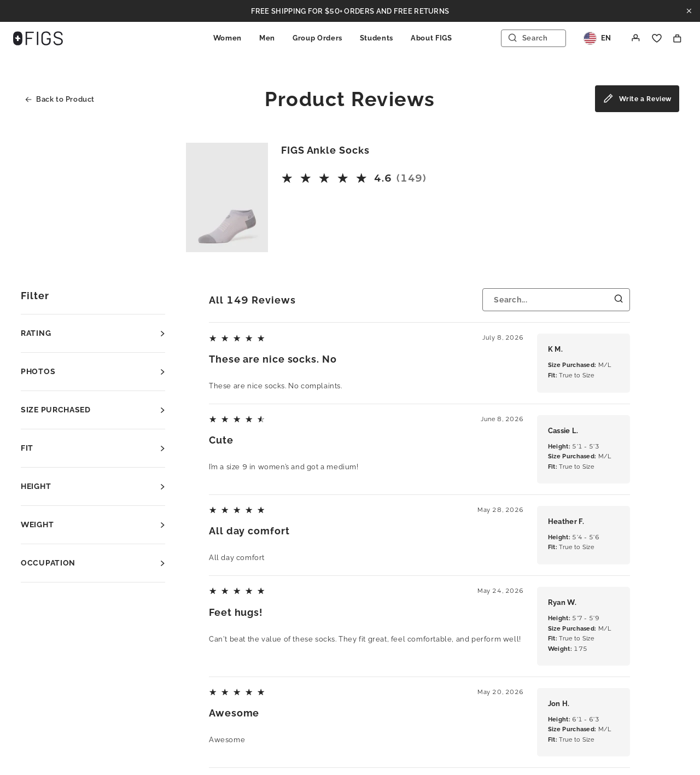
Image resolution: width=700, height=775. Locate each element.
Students (377, 38)
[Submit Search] (619, 299)
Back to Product (60, 99)
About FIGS (431, 38)
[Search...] (556, 300)
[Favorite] (657, 38)
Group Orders (317, 38)
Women (227, 38)
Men (267, 38)
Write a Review (637, 100)
